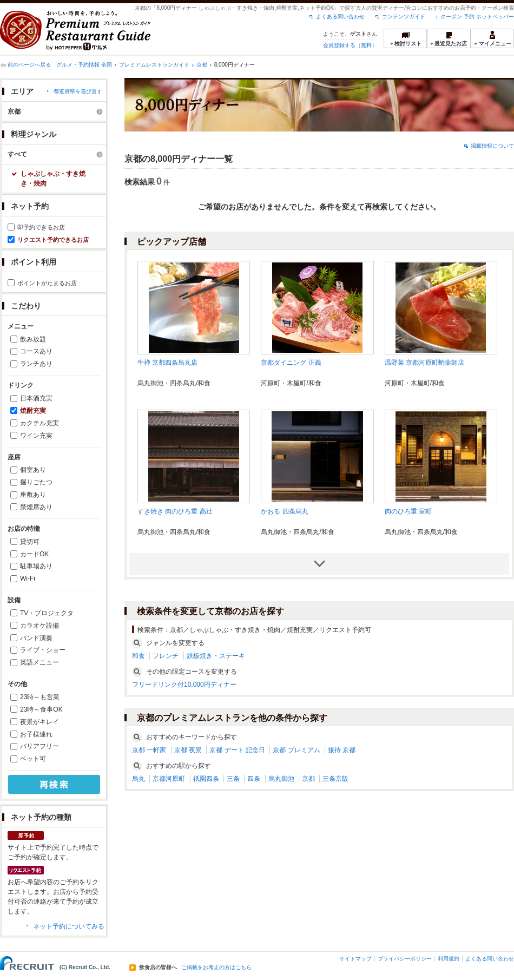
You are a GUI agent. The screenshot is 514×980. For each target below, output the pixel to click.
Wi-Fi (28, 578)
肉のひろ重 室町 (408, 511)
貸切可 (30, 542)
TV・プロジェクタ (47, 613)
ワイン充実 (36, 436)
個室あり (33, 470)
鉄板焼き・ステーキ (216, 656)
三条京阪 (335, 779)
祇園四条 (206, 779)
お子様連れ (36, 734)
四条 (254, 779)
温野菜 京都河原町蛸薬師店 (424, 363)
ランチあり (36, 364)
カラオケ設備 (39, 626)
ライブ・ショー (43, 650)
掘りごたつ (36, 482)
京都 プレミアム (296, 750)
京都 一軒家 (149, 750)
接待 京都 (342, 750)
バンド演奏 (36, 638)
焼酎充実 (33, 411)
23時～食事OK (41, 709)
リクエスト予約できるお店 (53, 240)
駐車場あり (36, 566)
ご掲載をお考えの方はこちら (216, 968)
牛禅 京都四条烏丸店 (167, 363)
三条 (233, 779)
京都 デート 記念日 (237, 750)
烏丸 (139, 779)
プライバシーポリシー (405, 959)
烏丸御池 (281, 779)
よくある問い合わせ (340, 17)
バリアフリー (39, 746)
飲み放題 (33, 339)
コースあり (36, 351)
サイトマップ (355, 959)
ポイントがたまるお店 (47, 283)
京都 (202, 65)
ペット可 (33, 759)
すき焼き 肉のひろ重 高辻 (175, 511)
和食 (139, 656)
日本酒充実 (36, 398)
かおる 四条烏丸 (284, 511)
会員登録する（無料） (350, 45)
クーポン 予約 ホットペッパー (477, 17)
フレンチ (166, 656)
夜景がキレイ (39, 722)
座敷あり (33, 495)
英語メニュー (39, 662)
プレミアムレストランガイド (154, 65)
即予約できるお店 (41, 227)
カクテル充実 (39, 423)
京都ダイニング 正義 (291, 363)
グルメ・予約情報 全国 (84, 65)
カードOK (34, 554)
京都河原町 (169, 779)
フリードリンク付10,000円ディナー (184, 685)
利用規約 (449, 959)
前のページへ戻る (29, 65)
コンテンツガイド (404, 17)
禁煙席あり (36, 507)
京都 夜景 (188, 750)
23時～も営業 (40, 697)
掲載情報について (492, 146)
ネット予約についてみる (69, 926)
